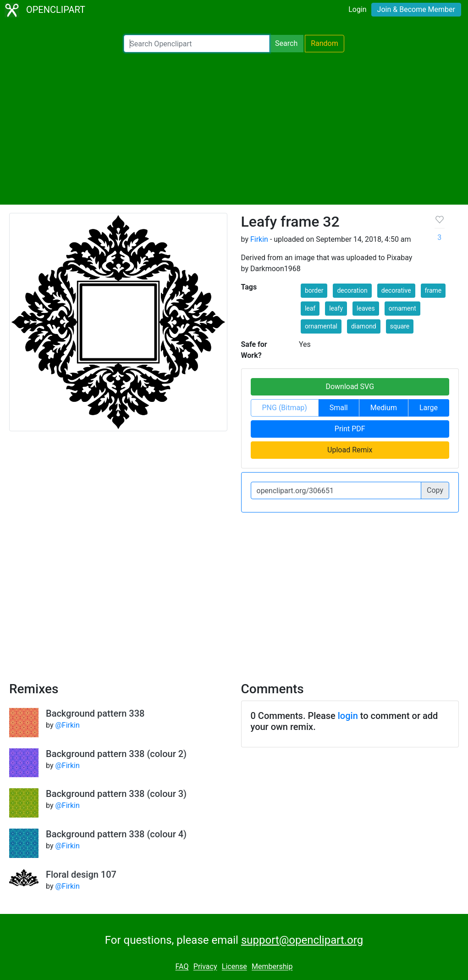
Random (325, 43)
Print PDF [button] (350, 429)
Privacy (205, 967)
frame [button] (433, 290)
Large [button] (429, 408)
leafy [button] (336, 308)
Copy (435, 490)
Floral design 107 (81, 874)
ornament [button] (402, 308)
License (234, 967)
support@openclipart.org (302, 940)
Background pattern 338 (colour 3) (116, 794)
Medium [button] (384, 408)
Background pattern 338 (95, 713)
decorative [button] (396, 290)
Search (286, 43)
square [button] (400, 326)
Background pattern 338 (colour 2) (116, 754)
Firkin (259, 239)
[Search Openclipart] (197, 44)
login (348, 716)
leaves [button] (366, 308)
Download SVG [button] (350, 387)
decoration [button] (352, 290)
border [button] (314, 290)
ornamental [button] (321, 326)
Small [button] (339, 408)
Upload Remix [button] (350, 450)
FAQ (182, 967)
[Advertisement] (234, 128)
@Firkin (67, 725)
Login (357, 9)
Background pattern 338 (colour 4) (116, 834)
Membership (272, 967)
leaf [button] (310, 308)
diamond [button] (364, 326)
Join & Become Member (416, 9)
